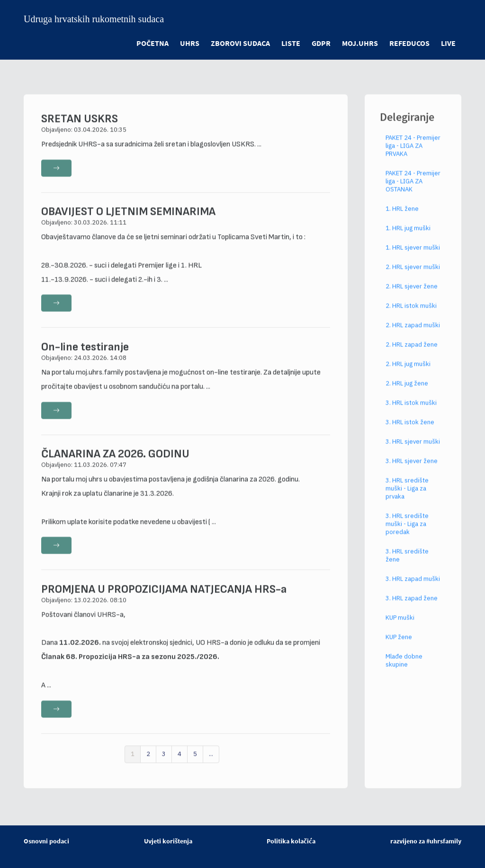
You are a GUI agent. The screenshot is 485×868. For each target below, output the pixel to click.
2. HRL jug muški (408, 372)
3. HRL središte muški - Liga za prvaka (407, 497)
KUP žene (399, 645)
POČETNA (153, 43)
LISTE (291, 43)
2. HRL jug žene (407, 392)
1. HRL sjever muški (413, 256)
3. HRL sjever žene (412, 469)
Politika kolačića (291, 841)
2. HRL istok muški (411, 314)
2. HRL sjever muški (413, 275)
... (211, 762)
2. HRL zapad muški (413, 333)
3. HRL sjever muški (413, 450)
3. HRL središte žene (407, 564)
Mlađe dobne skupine (404, 669)
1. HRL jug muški (408, 236)
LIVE (448, 43)
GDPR (321, 43)
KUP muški (400, 626)
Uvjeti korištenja (168, 841)
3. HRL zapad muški (413, 587)
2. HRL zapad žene (412, 353)
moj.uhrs (360, 43)
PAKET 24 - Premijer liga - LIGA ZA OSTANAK (413, 190)
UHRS (190, 43)
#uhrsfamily (444, 841)
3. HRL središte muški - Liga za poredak (407, 532)
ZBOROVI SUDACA (240, 43)
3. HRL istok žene (410, 430)
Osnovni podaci (46, 841)
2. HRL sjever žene (412, 295)
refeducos (409, 43)
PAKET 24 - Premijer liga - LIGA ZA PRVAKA (413, 154)
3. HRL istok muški (411, 411)
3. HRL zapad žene (412, 607)
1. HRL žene (402, 217)
